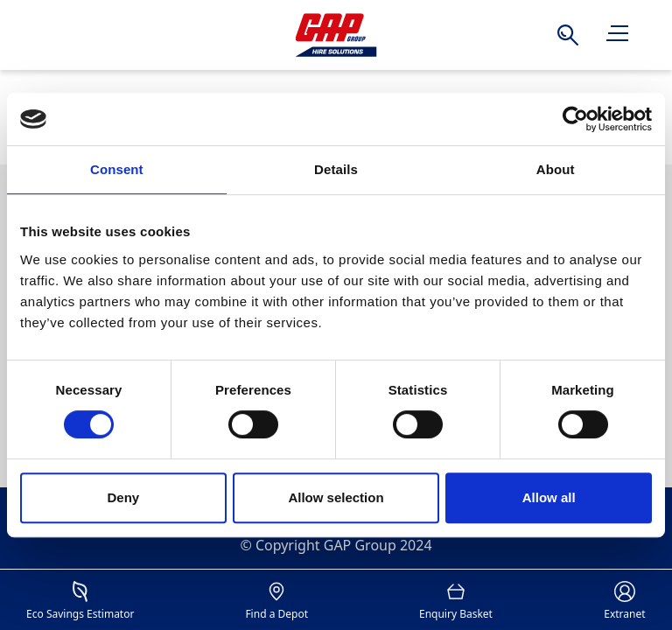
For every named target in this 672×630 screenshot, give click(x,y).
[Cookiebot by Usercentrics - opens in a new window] (575, 119)
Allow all (549, 497)
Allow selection (336, 497)
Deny (123, 497)
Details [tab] (336, 169)
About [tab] (556, 169)
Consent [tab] (117, 169)
